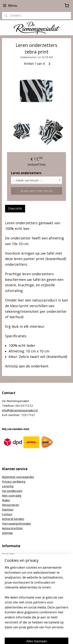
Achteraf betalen (13, 519)
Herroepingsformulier (17, 523)
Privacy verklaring (14, 481)
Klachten (8, 509)
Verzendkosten (12, 491)
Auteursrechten (12, 528)
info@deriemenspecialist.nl (20, 410)
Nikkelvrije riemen (14, 563)
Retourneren (11, 505)
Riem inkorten (11, 568)
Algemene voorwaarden (18, 477)
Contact (7, 514)
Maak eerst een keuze (37, 191)
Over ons (8, 554)
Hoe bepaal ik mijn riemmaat (21, 559)
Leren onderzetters (26, 173)
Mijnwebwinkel (49, 637)
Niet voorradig (12, 495)
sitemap (46, 630)
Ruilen (6, 500)
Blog (5, 573)
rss (54, 630)
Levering (8, 486)
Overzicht (15, 209)
